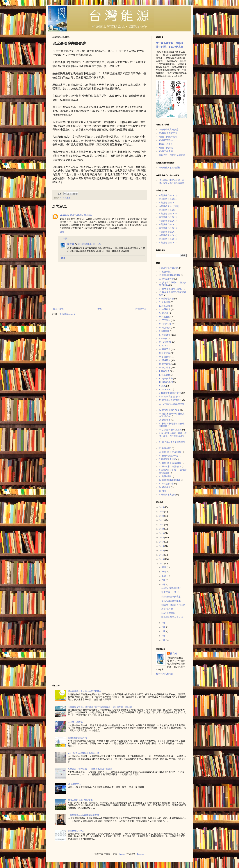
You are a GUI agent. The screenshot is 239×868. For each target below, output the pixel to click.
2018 (162, 538)
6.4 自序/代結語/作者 (169, 456)
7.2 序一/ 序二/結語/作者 (170, 467)
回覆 (62, 232)
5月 (164, 631)
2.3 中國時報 (165, 309)
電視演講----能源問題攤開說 (172, 155)
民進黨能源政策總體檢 (169, 168)
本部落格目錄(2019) (168, 217)
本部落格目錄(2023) (168, 203)
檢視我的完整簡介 (165, 674)
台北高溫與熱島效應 (171, 601)
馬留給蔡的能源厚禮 (77, 738)
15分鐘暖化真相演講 (168, 130)
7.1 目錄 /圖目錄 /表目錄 (170, 463)
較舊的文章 (141, 309)
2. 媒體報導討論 (166, 299)
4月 (164, 636)
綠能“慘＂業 (167, 609)
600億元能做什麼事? (171, 588)
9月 (164, 580)
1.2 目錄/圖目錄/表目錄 (170, 275)
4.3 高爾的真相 (166, 382)
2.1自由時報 (164, 302)
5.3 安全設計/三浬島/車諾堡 (172, 404)
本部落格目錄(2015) (168, 232)
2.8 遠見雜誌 (165, 328)
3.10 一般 (163, 339)
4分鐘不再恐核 (166, 140)
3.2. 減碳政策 (165, 342)
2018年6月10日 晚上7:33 (81, 215)
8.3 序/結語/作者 (166, 484)
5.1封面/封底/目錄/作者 (170, 397)
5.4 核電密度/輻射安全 (169, 410)
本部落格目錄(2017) (168, 225)
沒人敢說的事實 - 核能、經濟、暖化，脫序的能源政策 (172, 182)
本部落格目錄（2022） (169, 206)
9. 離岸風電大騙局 (167, 495)
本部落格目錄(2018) (168, 221)
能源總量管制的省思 (171, 597)
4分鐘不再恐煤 (166, 144)
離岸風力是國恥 (75, 722)
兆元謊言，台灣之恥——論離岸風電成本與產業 (90, 769)
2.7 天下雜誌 (165, 320)
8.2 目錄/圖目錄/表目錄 (170, 480)
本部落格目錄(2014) (168, 235)
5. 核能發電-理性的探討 (170, 393)
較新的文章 (59, 309)
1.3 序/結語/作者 (166, 279)
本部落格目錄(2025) (168, 196)
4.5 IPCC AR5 (165, 389)
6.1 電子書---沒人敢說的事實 (172, 442)
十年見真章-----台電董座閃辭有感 (83, 815)
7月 (164, 623)
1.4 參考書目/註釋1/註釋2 (171, 289)
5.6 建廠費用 (165, 420)
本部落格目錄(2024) (168, 199)
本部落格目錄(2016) (168, 228)
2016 (162, 546)
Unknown (64, 215)
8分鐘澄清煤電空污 (168, 133)
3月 (164, 640)
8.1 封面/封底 (165, 476)
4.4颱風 (162, 386)
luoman (122, 854)
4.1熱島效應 (65, 198)
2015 (162, 550)
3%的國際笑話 (168, 613)
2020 (162, 529)
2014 (162, 555)
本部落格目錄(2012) (168, 243)
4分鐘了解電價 (166, 151)
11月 (164, 572)
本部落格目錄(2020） (169, 214)
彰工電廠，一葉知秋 (171, 592)
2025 (162, 507)
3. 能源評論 (164, 331)
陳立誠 (71, 244)
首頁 (100, 309)
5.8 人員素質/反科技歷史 (170, 430)
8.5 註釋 (163, 491)
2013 (162, 559)
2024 (162, 512)
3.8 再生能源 (165, 364)
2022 (162, 520)
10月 (164, 576)
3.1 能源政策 (165, 335)
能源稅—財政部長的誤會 (173, 605)
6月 (164, 627)
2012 (162, 563)
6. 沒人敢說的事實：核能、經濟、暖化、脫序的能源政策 (173, 435)
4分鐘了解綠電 (166, 148)
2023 (162, 516)
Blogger (141, 854)
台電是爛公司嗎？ (76, 831)
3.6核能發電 (164, 357)
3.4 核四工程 (165, 349)
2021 (162, 525)
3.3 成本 (163, 346)
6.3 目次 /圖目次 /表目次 (170, 452)
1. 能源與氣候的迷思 (168, 268)
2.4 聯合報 (164, 313)
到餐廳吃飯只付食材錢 (172, 617)
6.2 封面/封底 (165, 448)
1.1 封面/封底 (165, 272)
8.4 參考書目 (165, 487)
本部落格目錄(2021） (169, 210)
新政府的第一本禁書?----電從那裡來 (85, 691)
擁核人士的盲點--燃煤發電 (80, 800)
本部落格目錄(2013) (168, 239)
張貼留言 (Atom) (67, 314)
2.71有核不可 (165, 324)
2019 (162, 533)
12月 (164, 567)
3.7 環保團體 (165, 360)
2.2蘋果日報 (164, 306)
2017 (162, 542)
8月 (164, 585)
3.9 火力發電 (165, 368)
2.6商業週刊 (164, 317)
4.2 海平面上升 (166, 379)
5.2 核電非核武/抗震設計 (170, 400)
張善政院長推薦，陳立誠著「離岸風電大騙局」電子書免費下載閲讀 (100, 707)
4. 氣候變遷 (164, 371)
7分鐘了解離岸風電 (168, 137)
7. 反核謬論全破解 (167, 459)
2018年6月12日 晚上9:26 (90, 244)
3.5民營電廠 (164, 353)
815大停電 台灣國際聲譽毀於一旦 (83, 753)
